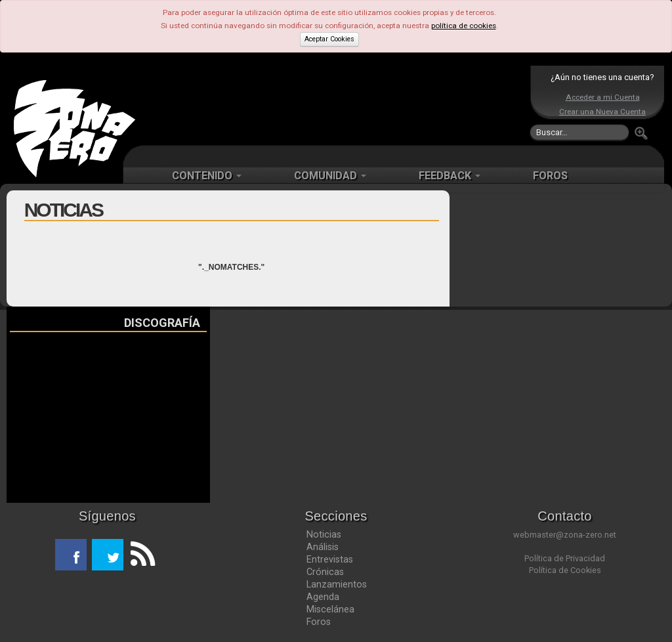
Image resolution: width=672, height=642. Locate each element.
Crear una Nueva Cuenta (602, 112)
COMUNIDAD (330, 176)
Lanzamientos (337, 584)
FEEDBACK (450, 176)
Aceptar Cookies (329, 39)
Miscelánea (330, 609)
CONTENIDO (207, 176)
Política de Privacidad (565, 558)
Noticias (324, 534)
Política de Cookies (565, 570)
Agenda (323, 597)
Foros (319, 622)
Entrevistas (330, 559)
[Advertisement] (333, 105)
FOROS (550, 176)
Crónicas (325, 572)
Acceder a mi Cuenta (603, 97)
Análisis (323, 547)
